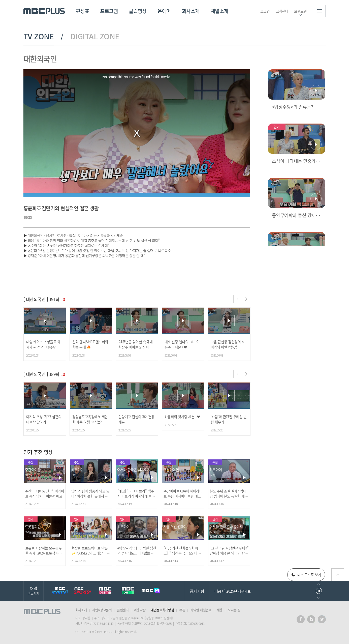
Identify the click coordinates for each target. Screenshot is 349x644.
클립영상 (138, 11)
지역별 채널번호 (201, 610)
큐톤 (182, 610)
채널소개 (219, 11)
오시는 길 (234, 610)
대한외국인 (40, 59)
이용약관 (140, 610)
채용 (220, 610)
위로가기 (338, 575)
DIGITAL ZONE (95, 36)
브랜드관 (300, 11)
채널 (34, 590)
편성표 (83, 11)
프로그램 (109, 11)
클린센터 (123, 610)
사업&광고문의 (102, 610)
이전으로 (319, 584)
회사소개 (191, 11)
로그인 (265, 11)
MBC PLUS (44, 11)
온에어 (164, 11)
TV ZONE (39, 36)
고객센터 (282, 11)
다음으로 (319, 598)
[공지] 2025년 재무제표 (234, 591)
